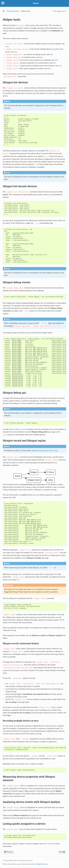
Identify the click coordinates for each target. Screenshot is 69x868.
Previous (8, 852)
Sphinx (13, 864)
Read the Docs (42, 864)
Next (62, 852)
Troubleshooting (13, 11)
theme (24, 864)
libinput (36, 3)
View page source (59, 11)
